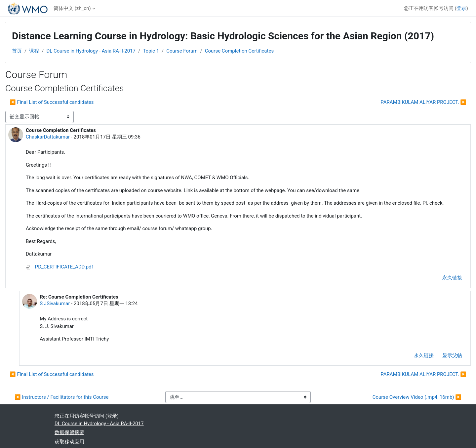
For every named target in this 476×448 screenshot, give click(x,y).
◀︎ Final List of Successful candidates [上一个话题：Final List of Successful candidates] (52, 102)
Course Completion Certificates (239, 51)
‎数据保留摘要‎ (69, 432)
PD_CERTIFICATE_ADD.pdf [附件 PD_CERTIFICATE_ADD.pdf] (59, 267)
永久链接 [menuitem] (452, 278)
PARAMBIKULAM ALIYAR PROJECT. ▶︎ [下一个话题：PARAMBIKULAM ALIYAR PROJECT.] (423, 102)
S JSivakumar (55, 304)
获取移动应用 (69, 442)
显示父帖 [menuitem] (452, 355)
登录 (461, 8)
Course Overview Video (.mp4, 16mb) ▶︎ (417, 397)
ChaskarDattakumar (48, 137)
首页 (17, 51)
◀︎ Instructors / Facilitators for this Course (62, 397)
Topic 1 (151, 51)
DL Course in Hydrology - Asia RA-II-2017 (91, 51)
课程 (34, 51)
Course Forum (182, 51)
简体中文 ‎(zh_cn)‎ (72, 8)
